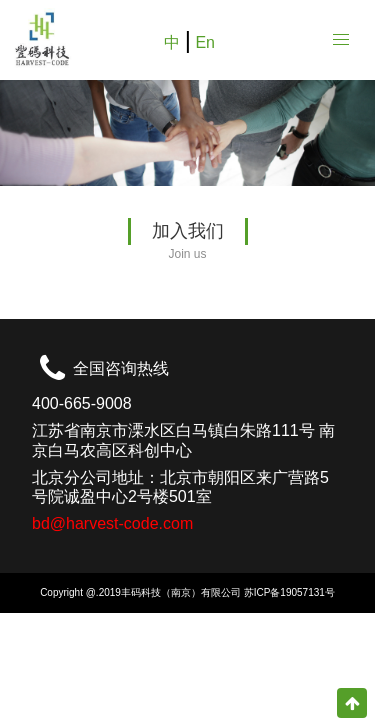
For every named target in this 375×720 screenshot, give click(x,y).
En (205, 42)
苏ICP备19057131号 (289, 592)
